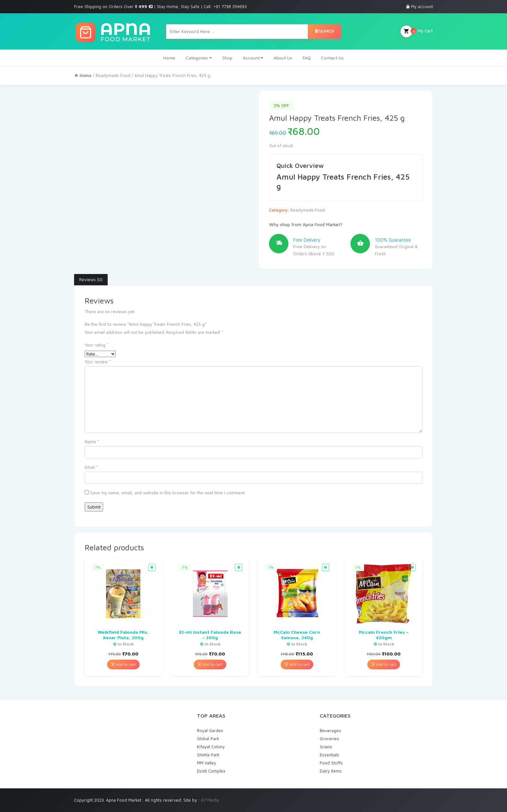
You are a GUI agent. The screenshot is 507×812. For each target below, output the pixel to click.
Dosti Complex (211, 771)
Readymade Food (113, 75)
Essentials (329, 755)
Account (251, 58)
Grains (326, 747)
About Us (283, 58)
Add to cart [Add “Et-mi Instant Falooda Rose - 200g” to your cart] (210, 664)
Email (91, 467)
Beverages (330, 730)
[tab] (91, 280)
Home (169, 58)
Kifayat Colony (211, 747)
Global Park (208, 739)
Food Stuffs (331, 763)
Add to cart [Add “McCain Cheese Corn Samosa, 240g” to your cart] (297, 664)
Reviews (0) (91, 280)
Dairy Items (331, 771)
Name (92, 442)
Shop (227, 58)
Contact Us (332, 58)
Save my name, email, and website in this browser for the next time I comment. (168, 493)
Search (324, 31)
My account (422, 6)
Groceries (329, 739)
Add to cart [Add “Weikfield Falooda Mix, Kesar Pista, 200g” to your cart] (123, 664)
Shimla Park (208, 755)
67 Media (210, 800)
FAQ (307, 58)
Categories (197, 58)
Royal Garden (210, 730)
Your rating (97, 345)
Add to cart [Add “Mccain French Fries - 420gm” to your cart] (384, 664)
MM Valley (206, 763)
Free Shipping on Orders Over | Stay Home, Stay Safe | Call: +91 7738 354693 (160, 6)
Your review (98, 362)
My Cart (417, 31)
